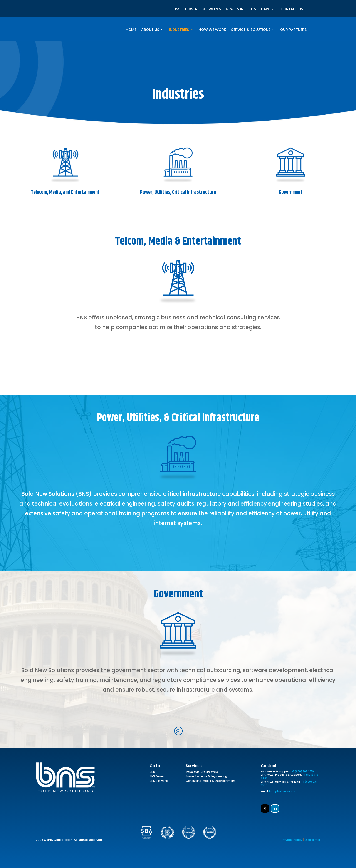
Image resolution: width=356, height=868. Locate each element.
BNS (177, 9)
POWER (191, 9)
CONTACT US (292, 9)
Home (131, 30)
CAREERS (268, 9)
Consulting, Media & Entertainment (211, 782)
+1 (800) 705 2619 (303, 771)
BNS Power (157, 777)
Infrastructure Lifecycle (202, 773)
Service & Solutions (251, 30)
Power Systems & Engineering (206, 777)
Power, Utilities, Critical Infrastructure (178, 192)
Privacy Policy (292, 840)
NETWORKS (212, 9)
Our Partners (293, 30)
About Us (150, 30)
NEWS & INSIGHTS (241, 9)
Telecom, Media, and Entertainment (65, 192)
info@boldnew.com (282, 791)
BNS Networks (159, 782)
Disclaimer (313, 840)
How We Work (212, 30)
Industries (179, 30)
